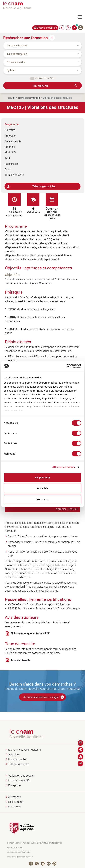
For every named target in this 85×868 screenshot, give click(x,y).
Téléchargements (18, 764)
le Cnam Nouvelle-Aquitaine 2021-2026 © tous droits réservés (34, 843)
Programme (12, 124)
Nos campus (16, 802)
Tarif (7, 158)
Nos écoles (15, 807)
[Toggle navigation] (81, 17)
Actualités (14, 754)
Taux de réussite (14, 175)
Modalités (10, 152)
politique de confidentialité (19, 852)
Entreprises (15, 785)
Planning (10, 147)
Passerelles (11, 164)
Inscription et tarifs (19, 780)
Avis (7, 169)
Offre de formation (29, 98)
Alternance (15, 797)
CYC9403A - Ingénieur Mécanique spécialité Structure (39, 604)
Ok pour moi (42, 478)
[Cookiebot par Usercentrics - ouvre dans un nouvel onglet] (67, 366)
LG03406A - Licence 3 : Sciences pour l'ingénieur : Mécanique (44, 608)
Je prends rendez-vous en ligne (44, 697)
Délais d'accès (13, 141)
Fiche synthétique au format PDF (30, 633)
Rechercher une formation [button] (26, 38)
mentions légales (14, 847)
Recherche (41, 85)
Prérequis (10, 135)
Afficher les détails (64, 467)
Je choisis (43, 488)
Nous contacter (17, 759)
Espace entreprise (47, 28)
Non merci (42, 499)
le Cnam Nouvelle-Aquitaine (24, 750)
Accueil (11, 98)
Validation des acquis (21, 776)
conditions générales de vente (20, 857)
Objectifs (10, 130)
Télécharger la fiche (31, 186)
